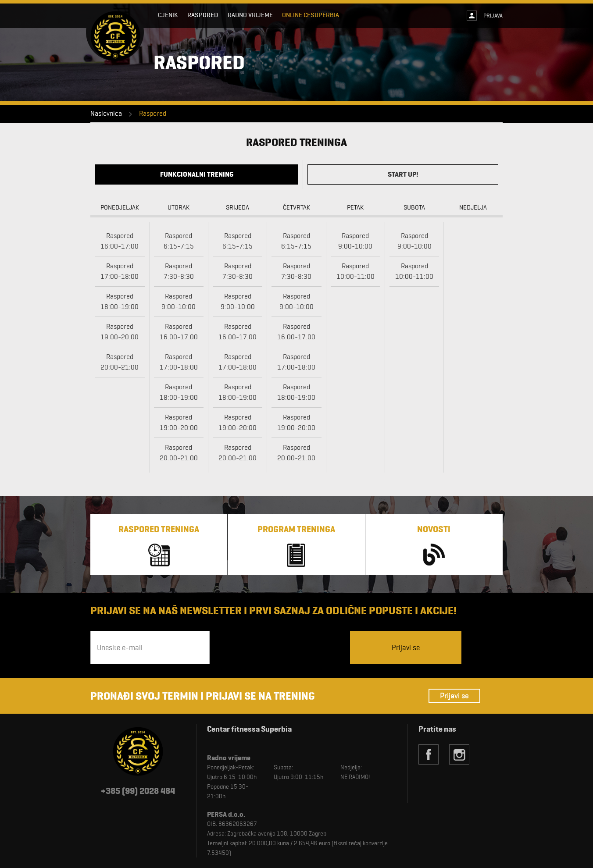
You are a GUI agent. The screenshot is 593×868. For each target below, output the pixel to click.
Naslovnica (106, 113)
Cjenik (168, 15)
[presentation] (281, 648)
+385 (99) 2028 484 (138, 791)
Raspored (203, 15)
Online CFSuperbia (311, 15)
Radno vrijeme (250, 15)
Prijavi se (454, 696)
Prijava (493, 15)
